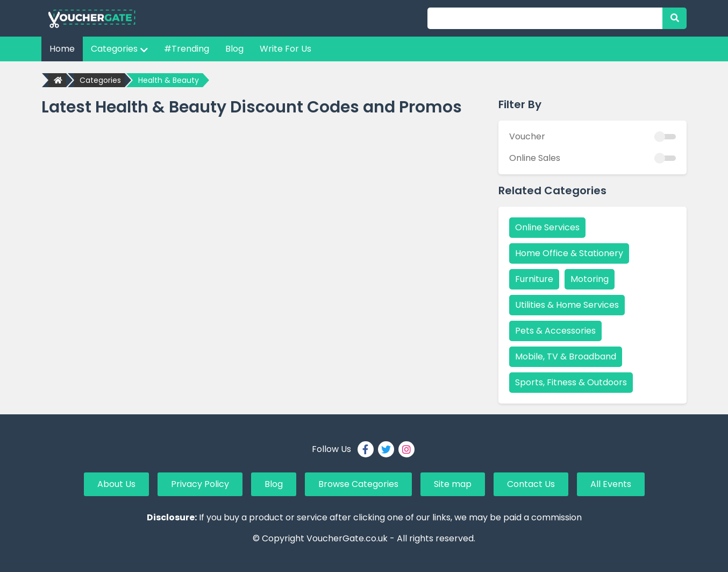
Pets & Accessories (555, 331)
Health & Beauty (169, 80)
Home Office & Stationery (569, 253)
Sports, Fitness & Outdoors (571, 382)
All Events (611, 484)
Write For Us (286, 49)
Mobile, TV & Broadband (566, 356)
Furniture (534, 279)
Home (62, 49)
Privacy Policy (200, 484)
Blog (234, 49)
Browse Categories (358, 484)
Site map (453, 484)
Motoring (590, 279)
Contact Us (531, 484)
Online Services (547, 227)
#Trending (187, 49)
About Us (116, 484)
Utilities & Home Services (567, 305)
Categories (119, 49)
